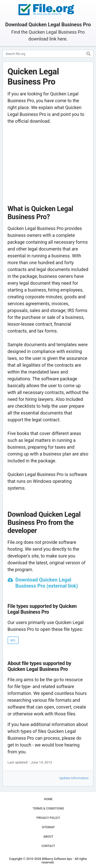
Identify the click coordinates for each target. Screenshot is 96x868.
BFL (13, 640)
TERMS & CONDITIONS (48, 809)
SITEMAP (48, 827)
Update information (74, 778)
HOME (48, 799)
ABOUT (48, 837)
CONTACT (48, 846)
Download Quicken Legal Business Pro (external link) (47, 583)
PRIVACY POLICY (48, 818)
